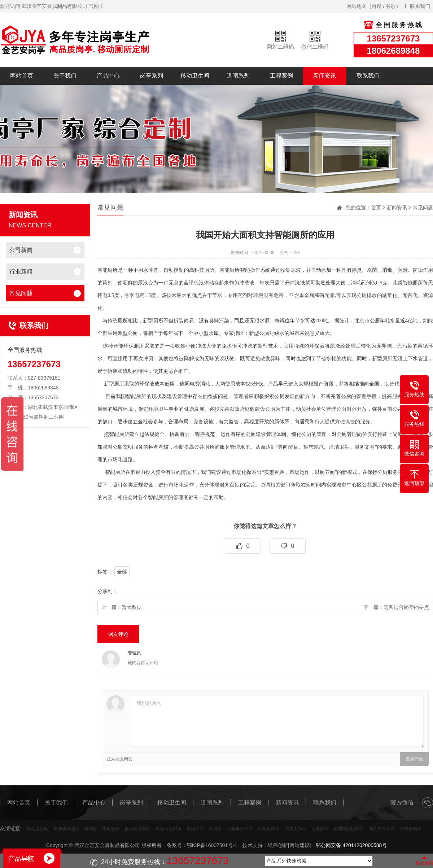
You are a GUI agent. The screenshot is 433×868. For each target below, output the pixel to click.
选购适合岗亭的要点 (406, 607)
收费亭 (215, 829)
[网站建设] (299, 845)
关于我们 (65, 76)
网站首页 (22, 76)
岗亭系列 (152, 76)
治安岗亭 (320, 829)
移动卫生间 (195, 76)
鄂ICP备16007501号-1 (212, 845)
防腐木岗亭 (296, 829)
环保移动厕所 (169, 829)
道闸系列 (238, 76)
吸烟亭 (91, 829)
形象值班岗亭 (240, 829)
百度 (377, 6)
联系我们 (420, 6)
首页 (376, 208)
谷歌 (391, 6)
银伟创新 (278, 845)
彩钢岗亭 (195, 829)
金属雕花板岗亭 (349, 829)
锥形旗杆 (111, 829)
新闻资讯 (325, 76)
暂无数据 (132, 607)
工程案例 (281, 76)
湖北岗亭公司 (382, 829)
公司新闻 (21, 250)
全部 (122, 572)
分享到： (108, 591)
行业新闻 (21, 272)
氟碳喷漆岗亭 (137, 829)
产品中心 (108, 76)
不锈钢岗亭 (411, 829)
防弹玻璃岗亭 (66, 829)
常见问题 (21, 293)
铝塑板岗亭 (269, 829)
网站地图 (357, 6)
